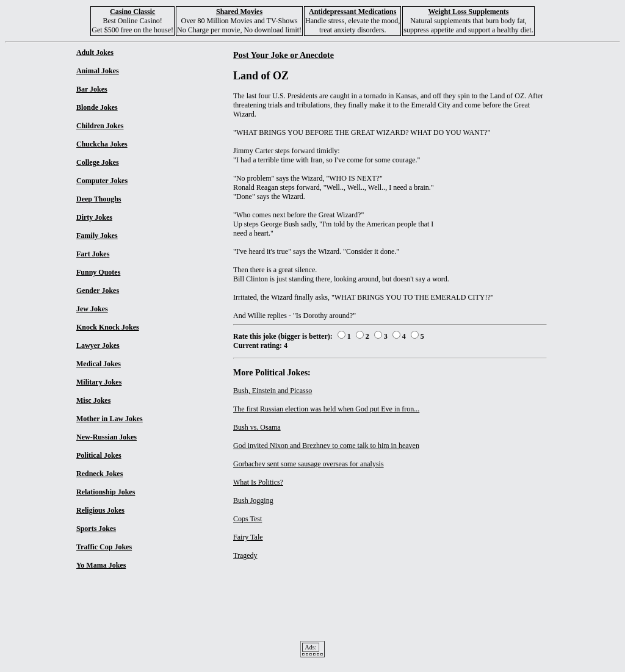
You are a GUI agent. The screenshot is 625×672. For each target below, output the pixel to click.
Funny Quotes (98, 272)
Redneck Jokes (99, 474)
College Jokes (98, 162)
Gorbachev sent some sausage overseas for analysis (309, 464)
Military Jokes (99, 382)
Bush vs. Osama (257, 427)
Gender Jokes (98, 291)
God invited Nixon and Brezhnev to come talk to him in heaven (326, 446)
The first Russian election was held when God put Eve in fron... (326, 409)
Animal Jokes (98, 71)
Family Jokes (97, 236)
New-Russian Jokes (107, 437)
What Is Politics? (258, 482)
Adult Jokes (95, 52)
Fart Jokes (93, 254)
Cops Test (247, 519)
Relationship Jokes (106, 492)
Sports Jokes (96, 529)
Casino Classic (132, 12)
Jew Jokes (92, 309)
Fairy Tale (248, 537)
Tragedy (245, 555)
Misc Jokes (93, 400)
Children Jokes (100, 126)
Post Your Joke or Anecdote (284, 55)
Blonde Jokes (97, 107)
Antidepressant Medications (352, 12)
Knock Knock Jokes (108, 327)
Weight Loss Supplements (468, 12)
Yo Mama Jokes (101, 565)
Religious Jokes (100, 510)
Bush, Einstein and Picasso (273, 391)
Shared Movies (239, 12)
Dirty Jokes (94, 217)
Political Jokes (99, 455)
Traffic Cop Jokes (104, 547)
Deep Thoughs (99, 199)
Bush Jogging (253, 500)
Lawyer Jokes (98, 345)
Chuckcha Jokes (102, 144)
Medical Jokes (99, 364)
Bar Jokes (92, 89)
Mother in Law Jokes (110, 419)
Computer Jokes (102, 181)
